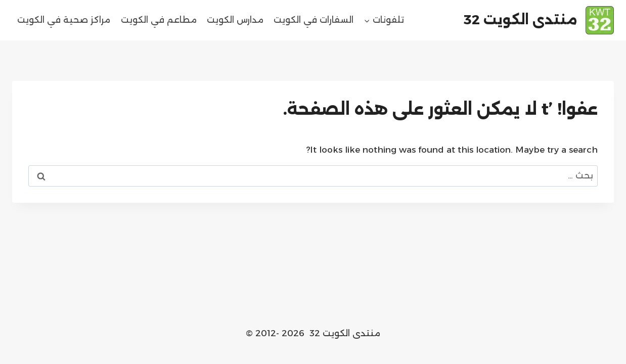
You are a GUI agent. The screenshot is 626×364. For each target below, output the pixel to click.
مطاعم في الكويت (159, 20)
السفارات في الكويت (314, 20)
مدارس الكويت (235, 20)
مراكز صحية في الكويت (64, 20)
